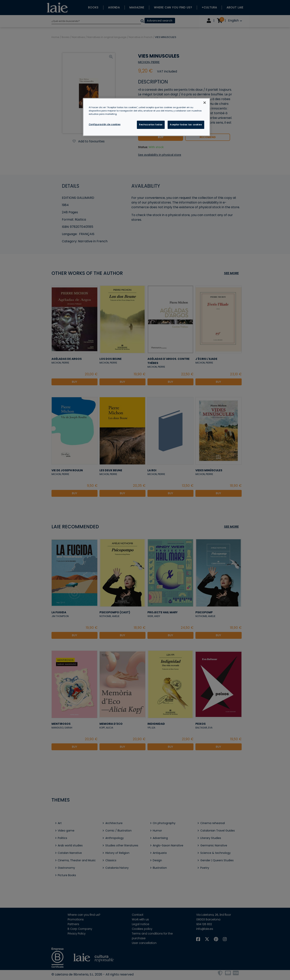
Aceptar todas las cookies (186, 125)
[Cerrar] (205, 103)
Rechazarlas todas (151, 125)
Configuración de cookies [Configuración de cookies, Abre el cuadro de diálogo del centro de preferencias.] (105, 124)
